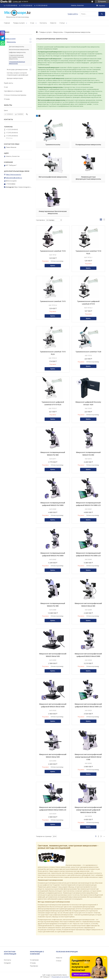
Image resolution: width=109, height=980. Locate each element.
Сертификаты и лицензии (13, 91)
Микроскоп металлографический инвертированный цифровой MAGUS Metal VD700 (88, 810)
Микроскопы (58, 32)
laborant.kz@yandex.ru (14, 178)
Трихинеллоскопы (53, 145)
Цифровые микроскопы (17, 52)
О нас (32, 23)
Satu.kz (65, 975)
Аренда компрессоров (15, 78)
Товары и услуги (19, 23)
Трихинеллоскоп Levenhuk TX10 (53, 251)
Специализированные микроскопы (17, 63)
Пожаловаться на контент (60, 977)
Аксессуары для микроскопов (17, 69)
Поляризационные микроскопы (88, 145)
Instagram (7, 963)
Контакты (43, 23)
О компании (34, 960)
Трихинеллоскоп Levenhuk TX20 (88, 352)
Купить (53, 266)
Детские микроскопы (17, 47)
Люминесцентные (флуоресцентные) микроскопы (88, 178)
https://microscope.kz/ (14, 174)
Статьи (62, 23)
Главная (7, 23)
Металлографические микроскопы (53, 177)
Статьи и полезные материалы (15, 95)
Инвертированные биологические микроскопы (53, 212)
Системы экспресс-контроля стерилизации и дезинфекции (17, 74)
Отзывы (7, 99)
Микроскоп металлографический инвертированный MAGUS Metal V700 (88, 757)
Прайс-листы (9, 83)
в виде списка (104, 220)
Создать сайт (17, 2)
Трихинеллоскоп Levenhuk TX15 (53, 301)
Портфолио (34, 966)
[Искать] (102, 14)
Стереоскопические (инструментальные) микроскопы (16, 57)
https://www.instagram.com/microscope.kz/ (29, 187)
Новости (53, 23)
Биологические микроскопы (19, 49)
